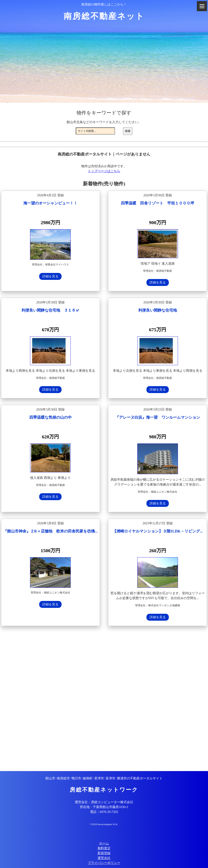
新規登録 (104, 853)
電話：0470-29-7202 (104, 812)
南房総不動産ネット (104, 16)
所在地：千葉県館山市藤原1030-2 (104, 807)
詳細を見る (50, 276)
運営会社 (104, 858)
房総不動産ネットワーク (104, 790)
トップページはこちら (104, 171)
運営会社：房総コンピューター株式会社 (104, 802)
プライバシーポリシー (104, 863)
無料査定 (104, 848)
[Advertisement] (104, 699)
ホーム (104, 843)
